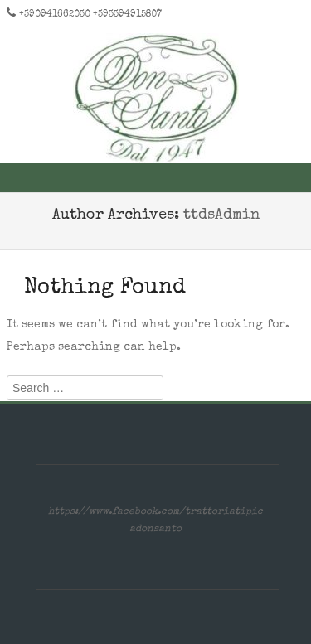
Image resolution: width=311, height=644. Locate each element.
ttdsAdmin (221, 215)
